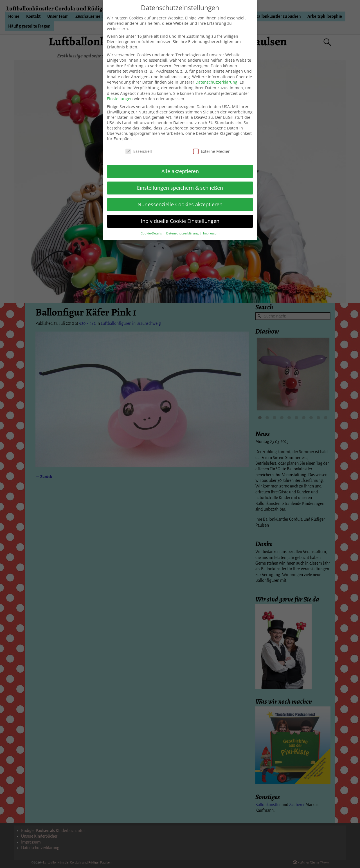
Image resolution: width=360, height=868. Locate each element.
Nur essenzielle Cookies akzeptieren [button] (180, 204)
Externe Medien (212, 151)
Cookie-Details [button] (152, 233)
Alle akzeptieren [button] (180, 171)
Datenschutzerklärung (216, 82)
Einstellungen (120, 99)
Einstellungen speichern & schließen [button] (180, 188)
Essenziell (139, 151)
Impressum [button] (211, 233)
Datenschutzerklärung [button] (183, 233)
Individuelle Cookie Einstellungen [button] (180, 221)
